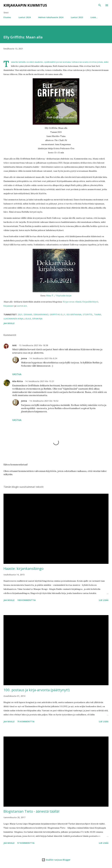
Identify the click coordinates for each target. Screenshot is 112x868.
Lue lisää (104, 600)
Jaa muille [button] (9, 323)
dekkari (28, 314)
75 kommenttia (26, 722)
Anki (14, 345)
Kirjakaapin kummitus (25, 5)
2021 (20, 314)
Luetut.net (22, 306)
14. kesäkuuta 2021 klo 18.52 (44, 401)
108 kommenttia (26, 600)
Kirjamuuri (9, 306)
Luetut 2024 (25, 17)
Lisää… (94, 17)
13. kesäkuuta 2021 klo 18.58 (33, 345)
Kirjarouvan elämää (72, 302)
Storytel (88, 314)
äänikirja (37, 319)
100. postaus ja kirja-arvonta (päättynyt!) (37, 690)
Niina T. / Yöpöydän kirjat (59, 296)
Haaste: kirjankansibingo (23, 568)
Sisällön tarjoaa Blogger (56, 860)
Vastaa (17, 374)
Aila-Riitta (17, 381)
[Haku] (100, 5)
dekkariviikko (41, 314)
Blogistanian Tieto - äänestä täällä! (32, 811)
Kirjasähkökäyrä (90, 302)
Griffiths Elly (57, 314)
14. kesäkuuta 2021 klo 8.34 (43, 358)
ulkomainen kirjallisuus (17, 319)
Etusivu (7, 17)
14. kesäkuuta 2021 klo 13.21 (40, 381)
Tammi (98, 314)
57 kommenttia (26, 843)
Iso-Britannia (74, 314)
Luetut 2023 (77, 17)
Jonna (24, 358)
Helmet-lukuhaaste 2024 (51, 17)
